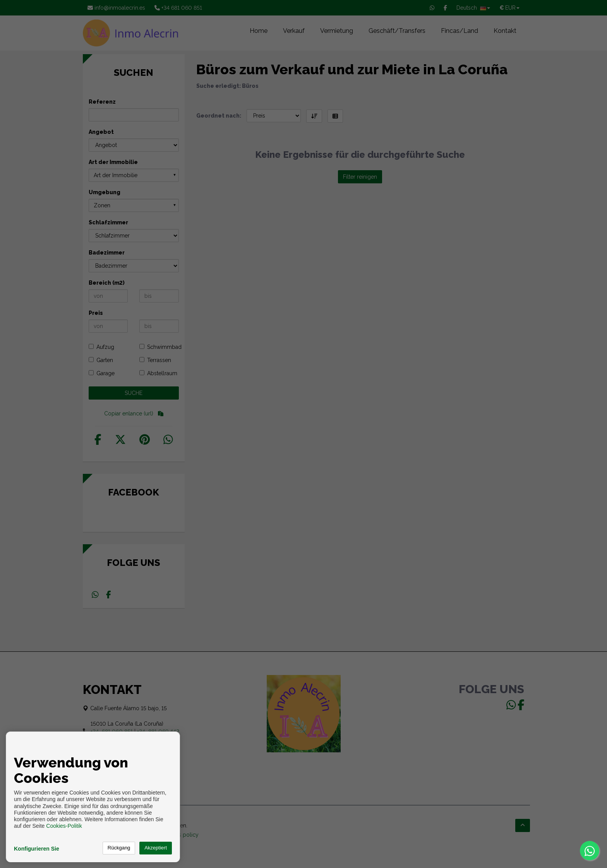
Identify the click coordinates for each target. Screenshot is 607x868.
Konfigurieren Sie (37, 849)
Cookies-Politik (64, 826)
